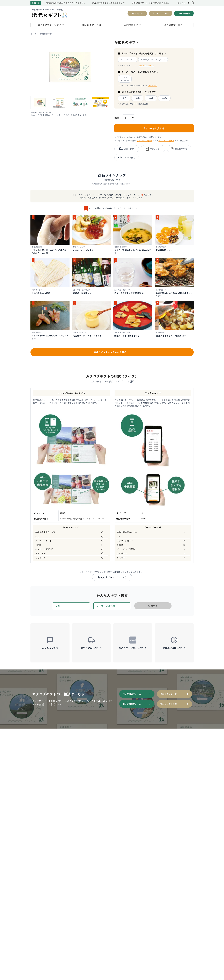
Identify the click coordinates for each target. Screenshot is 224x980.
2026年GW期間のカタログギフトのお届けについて (67, 3)
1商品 (124, 98)
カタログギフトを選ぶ (51, 25)
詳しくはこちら (147, 65)
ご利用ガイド (132, 25)
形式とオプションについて (112, 577)
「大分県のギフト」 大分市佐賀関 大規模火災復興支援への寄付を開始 (150, 3)
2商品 (137, 98)
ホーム (34, 34)
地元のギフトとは (92, 25)
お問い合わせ (137, 13)
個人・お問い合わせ (145, 141)
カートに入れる (154, 128)
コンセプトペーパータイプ (153, 60)
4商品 (164, 98)
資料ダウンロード (161, 13)
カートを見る (184, 13)
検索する (153, 606)
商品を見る (152, 85)
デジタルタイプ (128, 60)
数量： (118, 118)
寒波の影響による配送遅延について (108, 3)
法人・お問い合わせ (166, 141)
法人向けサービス (173, 25)
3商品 (151, 98)
